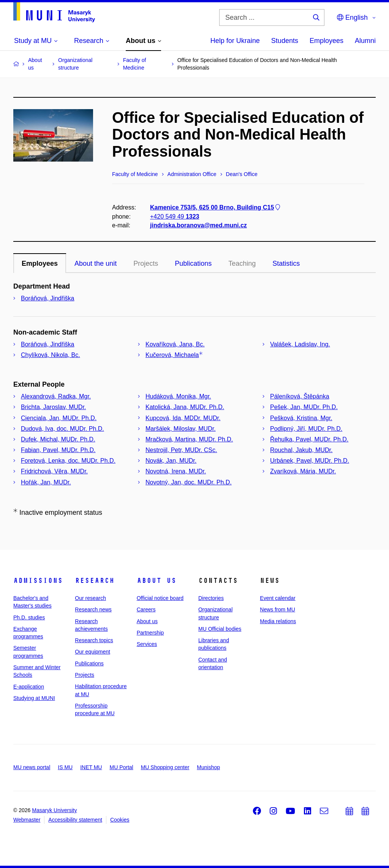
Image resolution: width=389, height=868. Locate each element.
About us (157, 581)
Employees (327, 41)
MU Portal (121, 767)
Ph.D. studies (29, 617)
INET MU (91, 767)
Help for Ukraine (235, 41)
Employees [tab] (40, 263)
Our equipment (93, 652)
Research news (93, 609)
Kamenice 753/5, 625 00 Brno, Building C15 (216, 207)
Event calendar (278, 598)
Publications (89, 663)
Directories (211, 598)
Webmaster (27, 820)
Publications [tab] (193, 263)
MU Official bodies (220, 629)
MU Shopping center (165, 767)
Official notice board (160, 598)
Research (95, 581)
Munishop (208, 767)
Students (285, 41)
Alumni (365, 41)
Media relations (278, 621)
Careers (146, 609)
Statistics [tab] (286, 263)
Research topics (94, 640)
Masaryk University (54, 810)
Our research (90, 598)
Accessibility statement (75, 820)
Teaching (242, 263)
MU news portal (32, 767)
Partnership (150, 633)
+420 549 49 (175, 216)
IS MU (65, 767)
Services (147, 644)
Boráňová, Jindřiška (48, 298)
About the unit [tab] (96, 263)
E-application (29, 687)
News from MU (278, 609)
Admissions (38, 581)
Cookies (120, 820)
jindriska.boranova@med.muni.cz (198, 225)
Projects (146, 263)
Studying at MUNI (34, 698)
